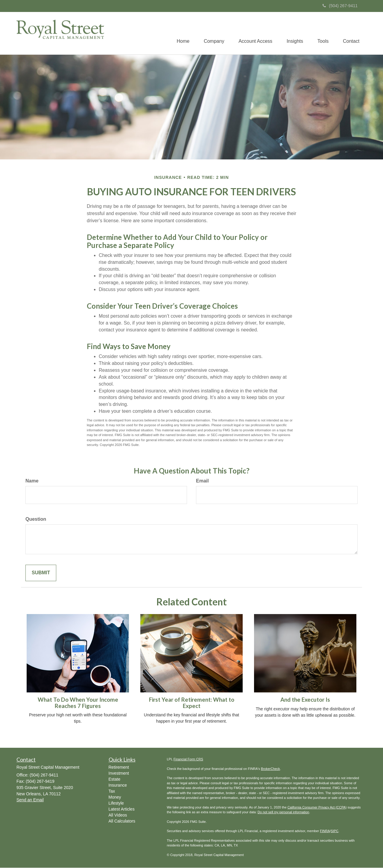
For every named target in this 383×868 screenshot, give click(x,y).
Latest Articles (122, 809)
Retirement (119, 768)
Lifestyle (116, 803)
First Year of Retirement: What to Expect (192, 703)
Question (36, 519)
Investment (119, 773)
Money (115, 797)
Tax (112, 791)
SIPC (335, 831)
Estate (115, 779)
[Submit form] (41, 573)
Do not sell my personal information (283, 812)
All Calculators (122, 821)
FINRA (325, 831)
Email (202, 481)
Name (32, 481)
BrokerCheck (270, 769)
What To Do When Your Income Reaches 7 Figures (78, 703)
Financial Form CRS (188, 759)
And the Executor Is (305, 700)
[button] (211, 33)
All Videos (118, 815)
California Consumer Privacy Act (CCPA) (317, 808)
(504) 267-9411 (340, 6)
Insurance (118, 785)
